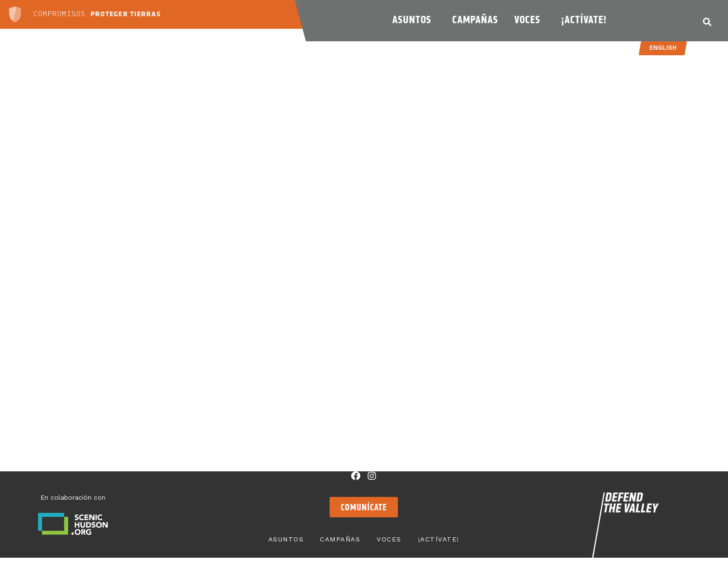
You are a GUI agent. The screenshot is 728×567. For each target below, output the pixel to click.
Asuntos (414, 20)
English (663, 48)
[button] (707, 22)
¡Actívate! (586, 20)
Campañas (475, 20)
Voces (530, 20)
